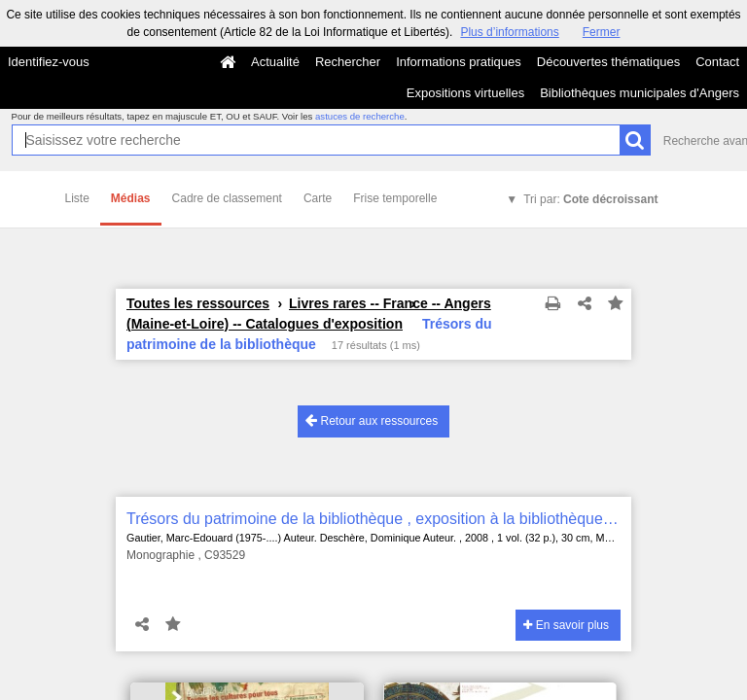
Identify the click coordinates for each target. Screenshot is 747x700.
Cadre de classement (227, 198)
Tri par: (590, 199)
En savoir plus (566, 625)
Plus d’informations (509, 32)
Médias (131, 198)
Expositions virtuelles (465, 93)
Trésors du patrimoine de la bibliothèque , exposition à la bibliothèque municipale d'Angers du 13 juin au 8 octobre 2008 (373, 519)
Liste (77, 198)
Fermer (602, 32)
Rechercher (348, 62)
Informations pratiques (459, 62)
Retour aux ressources (372, 420)
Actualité (275, 62)
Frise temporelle (395, 198)
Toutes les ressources (198, 303)
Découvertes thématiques (608, 62)
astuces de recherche (360, 116)
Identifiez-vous (49, 62)
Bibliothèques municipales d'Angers (640, 93)
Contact (717, 62)
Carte (318, 198)
